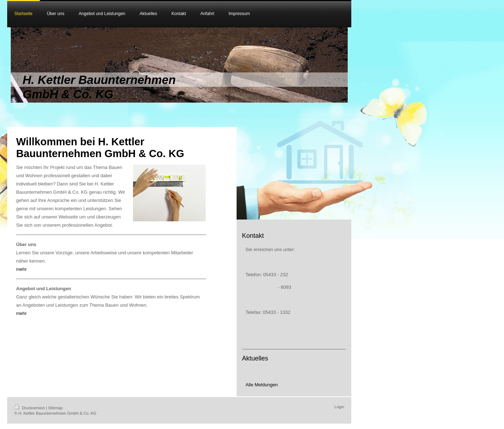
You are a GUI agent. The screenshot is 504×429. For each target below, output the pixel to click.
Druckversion (30, 408)
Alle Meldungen (262, 385)
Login (339, 407)
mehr (22, 269)
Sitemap (55, 408)
